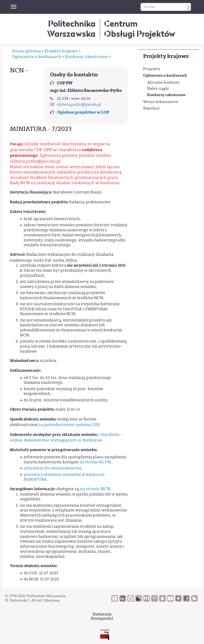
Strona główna (26, 51)
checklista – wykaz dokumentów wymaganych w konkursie (66, 437)
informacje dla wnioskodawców (52, 468)
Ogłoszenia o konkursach (165, 75)
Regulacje (151, 108)
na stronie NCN (95, 489)
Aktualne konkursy (163, 82)
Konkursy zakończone (166, 95)
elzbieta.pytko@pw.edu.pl (79, 105)
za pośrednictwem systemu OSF (69, 425)
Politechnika (71, 29)
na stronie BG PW (95, 462)
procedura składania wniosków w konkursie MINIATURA (64, 477)
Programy (152, 69)
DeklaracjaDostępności (102, 616)
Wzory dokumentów (161, 102)
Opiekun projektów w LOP (83, 112)
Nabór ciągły (158, 89)
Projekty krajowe (166, 56)
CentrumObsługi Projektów (140, 29)
